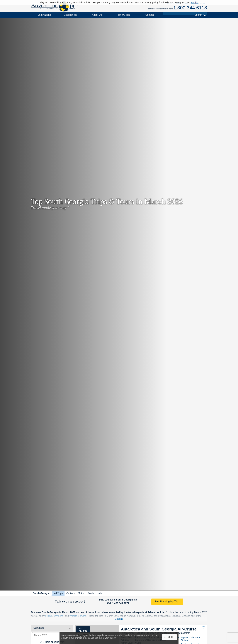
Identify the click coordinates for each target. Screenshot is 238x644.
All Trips (58, 593)
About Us (97, 15)
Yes (193, 3)
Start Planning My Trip (166, 601)
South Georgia (41, 593)
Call (118, 603)
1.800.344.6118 (190, 8)
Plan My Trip (123, 15)
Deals (91, 593)
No (197, 3)
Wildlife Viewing (78, 616)
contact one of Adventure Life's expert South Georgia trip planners (134, 620)
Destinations (44, 15)
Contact (150, 15)
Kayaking (58, 616)
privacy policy (109, 638)
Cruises (70, 593)
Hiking (49, 616)
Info (100, 593)
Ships (81, 593)
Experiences (71, 15)
